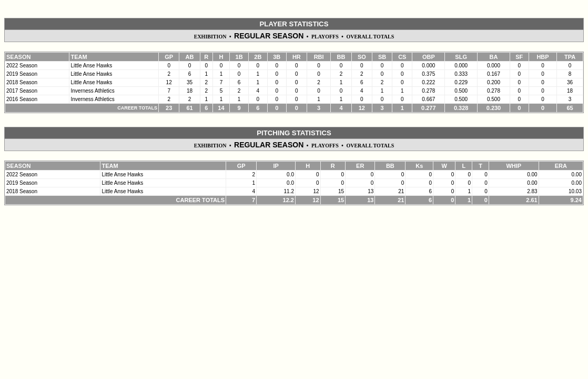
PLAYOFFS (325, 37)
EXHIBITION (210, 37)
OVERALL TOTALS (370, 37)
